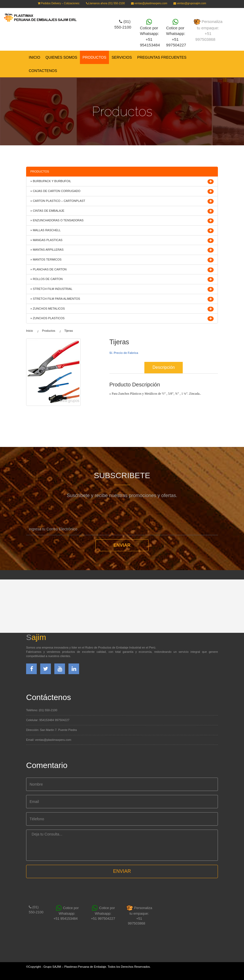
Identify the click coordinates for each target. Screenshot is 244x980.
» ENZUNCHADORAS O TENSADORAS (57, 220)
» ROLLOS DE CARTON (46, 279)
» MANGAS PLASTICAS (46, 240)
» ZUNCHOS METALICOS (48, 309)
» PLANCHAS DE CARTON (48, 269)
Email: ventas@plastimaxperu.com (49, 740)
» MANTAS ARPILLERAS (47, 250)
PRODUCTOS (94, 57)
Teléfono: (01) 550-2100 (42, 710)
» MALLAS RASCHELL (46, 230)
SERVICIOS (122, 57)
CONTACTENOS (43, 71)
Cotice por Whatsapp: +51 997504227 (176, 33)
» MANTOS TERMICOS (46, 259)
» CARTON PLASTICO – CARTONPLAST (58, 201)
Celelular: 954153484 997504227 (48, 720)
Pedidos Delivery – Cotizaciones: (59, 3)
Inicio (34, 57)
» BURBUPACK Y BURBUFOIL (51, 181)
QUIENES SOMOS (61, 57)
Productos (49, 331)
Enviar (122, 545)
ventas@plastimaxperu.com (149, 3)
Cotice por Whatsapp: (151, 33)
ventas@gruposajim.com (190, 3)
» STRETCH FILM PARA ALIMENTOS (55, 299)
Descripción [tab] (164, 367)
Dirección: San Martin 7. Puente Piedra (51, 730)
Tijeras (69, 331)
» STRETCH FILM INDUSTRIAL (51, 289)
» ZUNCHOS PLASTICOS (47, 318)
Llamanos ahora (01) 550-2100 (105, 3)
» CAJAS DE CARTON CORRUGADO (55, 191)
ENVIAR (122, 871)
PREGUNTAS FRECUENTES (162, 57)
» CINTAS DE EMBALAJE (47, 211)
